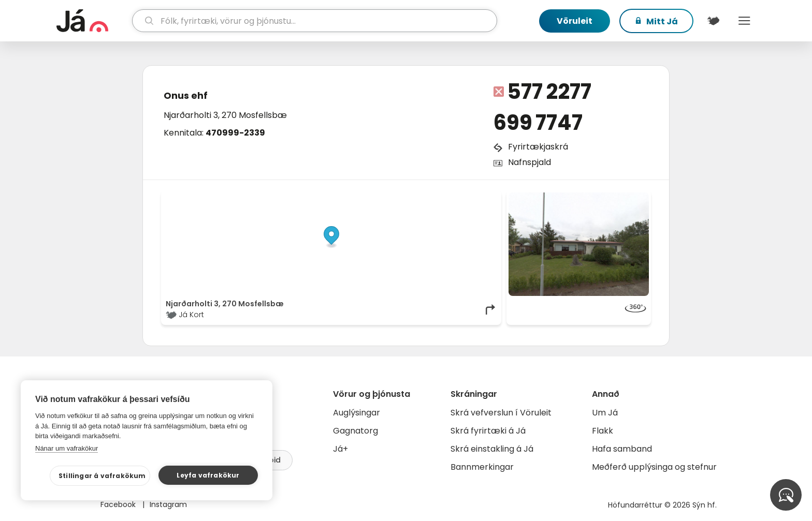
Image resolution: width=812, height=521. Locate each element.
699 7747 (538, 123)
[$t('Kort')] (713, 21)
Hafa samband (622, 449)
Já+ (340, 449)
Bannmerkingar (482, 467)
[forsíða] (93, 21)
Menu (744, 21)
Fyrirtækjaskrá (538, 147)
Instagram (168, 504)
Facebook (119, 504)
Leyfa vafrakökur (208, 475)
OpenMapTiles (477, 198)
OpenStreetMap (427, 198)
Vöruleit (575, 21)
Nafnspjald (530, 162)
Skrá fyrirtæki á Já (488, 431)
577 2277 (549, 92)
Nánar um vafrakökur (67, 448)
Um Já (605, 413)
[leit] (315, 21)
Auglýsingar (357, 413)
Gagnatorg (356, 431)
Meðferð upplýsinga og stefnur (654, 467)
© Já (390, 198)
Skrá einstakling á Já (492, 449)
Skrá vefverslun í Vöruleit (501, 413)
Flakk (603, 431)
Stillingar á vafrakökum (102, 476)
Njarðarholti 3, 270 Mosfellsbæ (225, 115)
